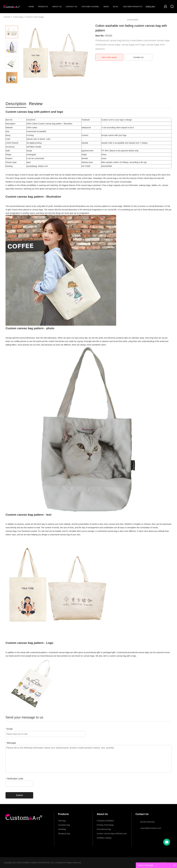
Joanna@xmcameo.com (151, 828)
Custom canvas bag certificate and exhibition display (112, 834)
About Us (57, 7)
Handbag (62, 829)
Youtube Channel (90, 7)
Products (43, 7)
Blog (116, 7)
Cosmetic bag (64, 825)
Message (11, 743)
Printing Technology (105, 825)
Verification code (14, 779)
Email (9, 729)
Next (12, 88)
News (106, 7)
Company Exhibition (105, 821)
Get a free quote (109, 57)
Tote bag (18, 17)
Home (31, 7)
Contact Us (71, 7)
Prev (12, 22)
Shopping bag (64, 834)
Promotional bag (104, 829)
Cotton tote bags (35, 17)
